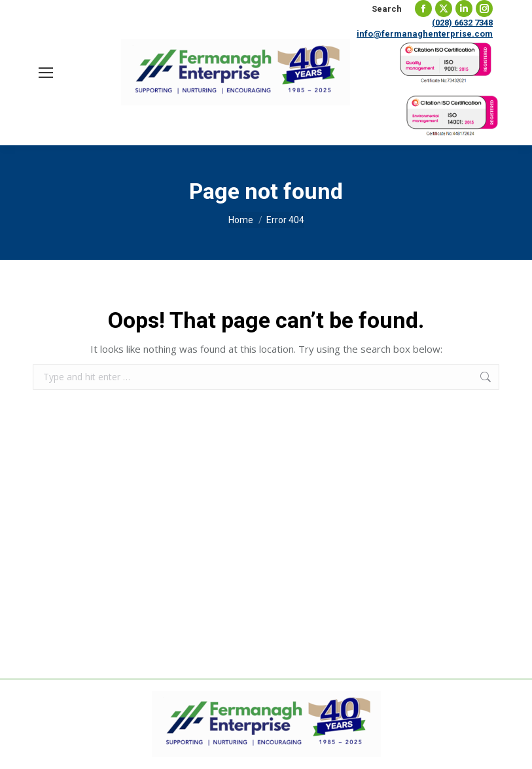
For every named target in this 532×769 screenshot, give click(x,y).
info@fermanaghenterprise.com (425, 34)
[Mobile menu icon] (46, 73)
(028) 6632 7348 (462, 23)
